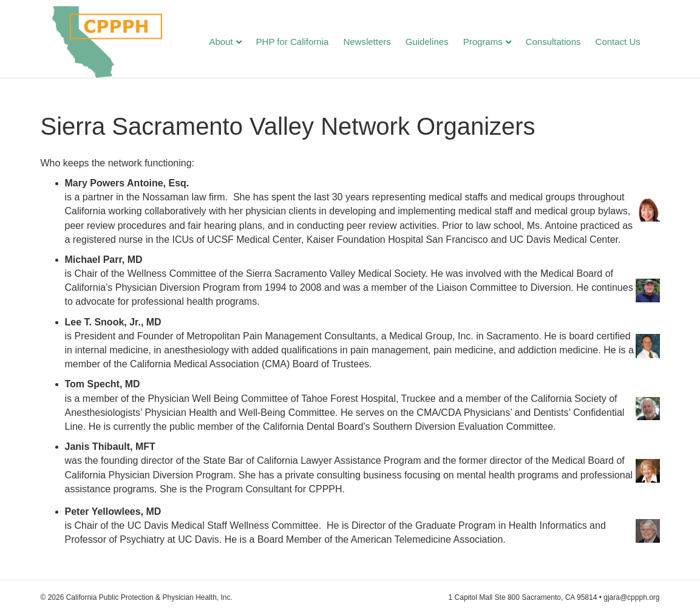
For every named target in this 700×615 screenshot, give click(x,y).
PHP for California (304, 43)
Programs (494, 43)
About (233, 43)
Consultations (565, 43)
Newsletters (379, 43)
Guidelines (439, 43)
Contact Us (630, 43)
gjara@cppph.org (631, 597)
